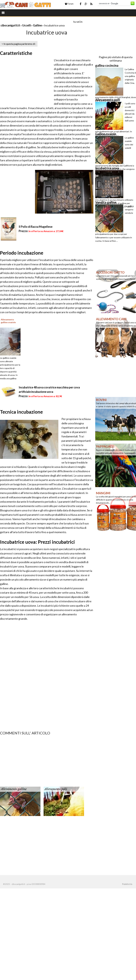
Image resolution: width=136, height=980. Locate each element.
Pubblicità (127, 884)
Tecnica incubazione (21, 412)
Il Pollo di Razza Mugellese (36, 227)
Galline (37, 25)
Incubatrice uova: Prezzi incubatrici (37, 542)
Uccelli (27, 25)
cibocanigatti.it (10, 25)
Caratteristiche (16, 53)
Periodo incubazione (22, 253)
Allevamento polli (56, 789)
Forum (69, 4)
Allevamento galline (14, 789)
